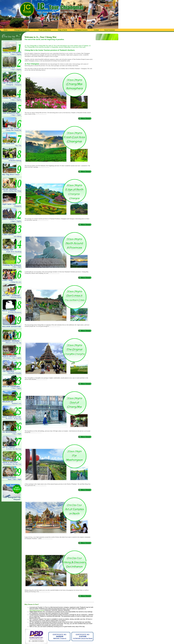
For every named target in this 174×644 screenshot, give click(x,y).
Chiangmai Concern (81, 30)
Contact (96, 30)
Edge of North (63, 30)
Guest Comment (109, 30)
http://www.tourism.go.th (37, 610)
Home (6, 30)
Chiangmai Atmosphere (22, 30)
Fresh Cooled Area (45, 30)
